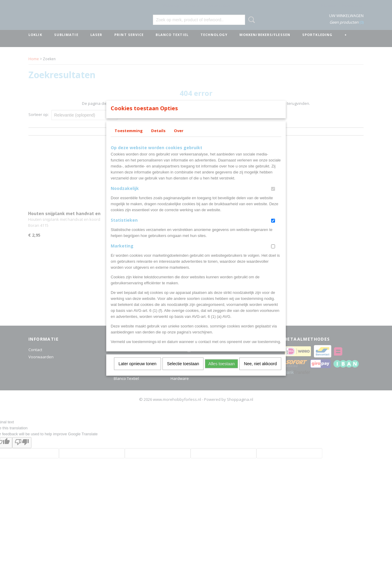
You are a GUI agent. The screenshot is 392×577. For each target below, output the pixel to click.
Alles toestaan (221, 371)
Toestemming (129, 138)
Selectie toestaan (183, 371)
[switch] (273, 197)
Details (158, 138)
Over (179, 138)
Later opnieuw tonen (137, 371)
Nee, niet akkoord (260, 371)
